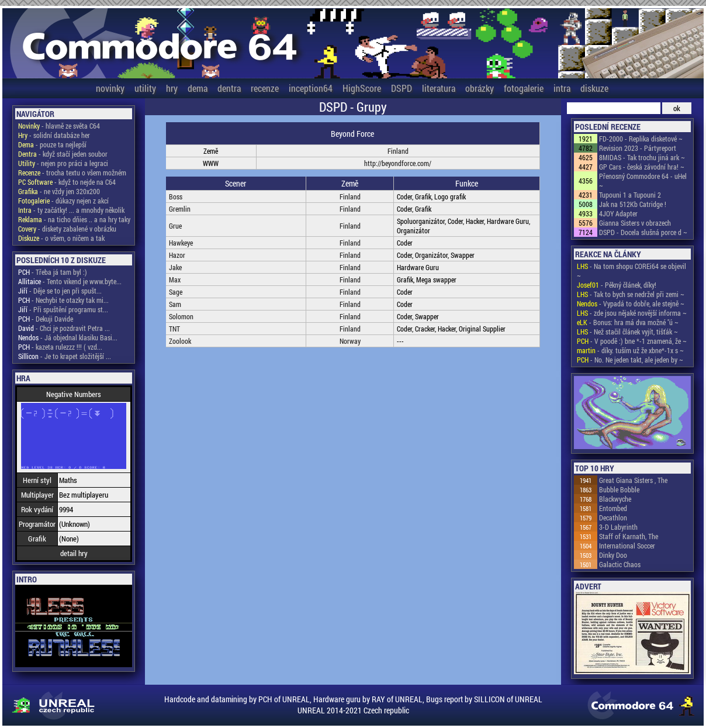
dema (198, 88)
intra (562, 88)
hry (172, 88)
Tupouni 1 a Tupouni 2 (630, 195)
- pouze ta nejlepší (52, 144)
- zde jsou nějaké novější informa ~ (632, 313)
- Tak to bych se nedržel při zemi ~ (631, 294)
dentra (229, 88)
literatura (439, 88)
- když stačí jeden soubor (63, 154)
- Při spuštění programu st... (63, 309)
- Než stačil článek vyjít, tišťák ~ (627, 332)
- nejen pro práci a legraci (63, 163)
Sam (175, 304)
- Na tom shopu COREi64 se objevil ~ (631, 271)
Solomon (181, 316)
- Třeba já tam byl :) (53, 272)
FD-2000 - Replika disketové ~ (641, 139)
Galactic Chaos (620, 564)
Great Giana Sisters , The (633, 480)
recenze (265, 88)
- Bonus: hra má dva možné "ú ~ (628, 322)
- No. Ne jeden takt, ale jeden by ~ (630, 360)
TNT (174, 329)
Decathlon (613, 517)
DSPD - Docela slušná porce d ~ (643, 232)
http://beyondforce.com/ (398, 163)
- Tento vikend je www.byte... (70, 281)
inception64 (311, 88)
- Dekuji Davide (46, 319)
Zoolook (180, 341)
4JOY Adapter (618, 213)
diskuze (594, 88)
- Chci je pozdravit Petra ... (64, 328)
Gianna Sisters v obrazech (635, 223)
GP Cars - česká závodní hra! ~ (642, 167)
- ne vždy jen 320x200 (59, 191)
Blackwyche (615, 499)
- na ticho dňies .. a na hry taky (74, 219)
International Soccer (627, 546)
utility (145, 88)
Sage (176, 292)
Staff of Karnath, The (629, 536)
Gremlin (180, 209)
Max (175, 280)
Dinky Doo (613, 555)
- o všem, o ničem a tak (61, 238)
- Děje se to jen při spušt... (60, 291)
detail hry (74, 553)
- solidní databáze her (54, 135)
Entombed (613, 508)
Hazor (177, 255)
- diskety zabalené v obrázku (67, 229)
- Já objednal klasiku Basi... (68, 337)
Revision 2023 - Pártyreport (638, 148)
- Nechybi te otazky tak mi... (63, 300)
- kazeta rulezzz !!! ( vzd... (60, 347)
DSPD (402, 88)
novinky (110, 88)
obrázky (480, 88)
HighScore (362, 88)
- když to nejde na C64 (67, 182)
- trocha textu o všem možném (72, 172)
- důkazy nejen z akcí (63, 201)
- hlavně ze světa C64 (59, 126)
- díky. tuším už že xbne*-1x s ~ (630, 350)
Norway (350, 341)
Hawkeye (181, 243)
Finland (398, 151)
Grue (175, 226)
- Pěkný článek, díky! (617, 285)
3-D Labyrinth (618, 527)
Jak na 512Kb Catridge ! (633, 204)
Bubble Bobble (619, 489)
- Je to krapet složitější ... (65, 356)
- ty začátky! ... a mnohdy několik (71, 210)
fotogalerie (524, 88)
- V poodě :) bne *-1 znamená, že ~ (632, 341)
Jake (175, 267)
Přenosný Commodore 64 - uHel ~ (643, 181)
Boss (176, 196)
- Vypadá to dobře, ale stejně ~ (631, 303)
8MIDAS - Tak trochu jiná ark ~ (642, 157)
